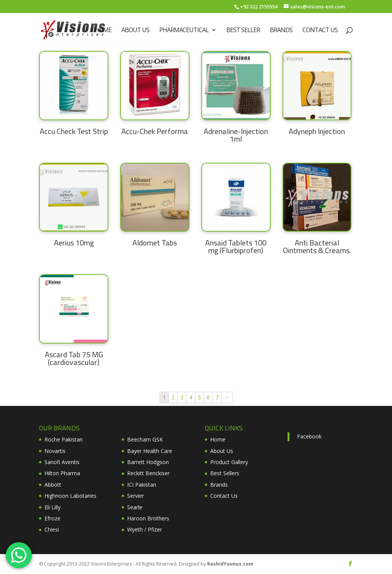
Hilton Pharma (62, 473)
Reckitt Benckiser (148, 473)
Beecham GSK (145, 439)
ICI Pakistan (142, 485)
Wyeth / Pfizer (145, 529)
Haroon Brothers (148, 518)
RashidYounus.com (230, 564)
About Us (135, 31)
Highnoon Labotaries (70, 496)
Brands (281, 31)
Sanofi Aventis (62, 462)
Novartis (55, 451)
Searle (135, 507)
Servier (136, 496)
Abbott (53, 485)
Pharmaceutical (184, 31)
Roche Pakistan (64, 439)
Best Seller (243, 31)
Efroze (52, 518)
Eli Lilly (52, 507)
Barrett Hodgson (148, 462)
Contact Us (320, 31)
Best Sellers (225, 473)
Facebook (309, 436)
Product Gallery (229, 462)
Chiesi (52, 529)
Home (103, 31)
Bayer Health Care (150, 451)
